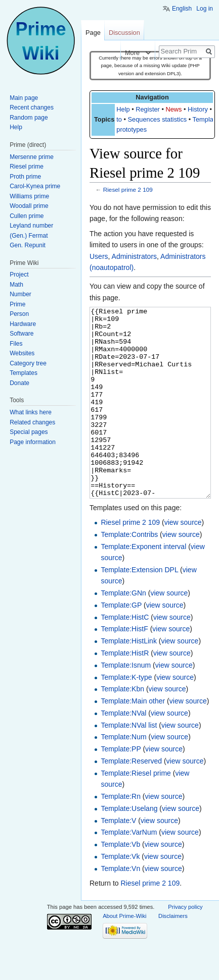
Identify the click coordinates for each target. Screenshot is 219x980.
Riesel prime (27, 167)
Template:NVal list (129, 763)
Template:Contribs (129, 572)
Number (20, 294)
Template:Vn (120, 906)
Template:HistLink (129, 679)
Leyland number (31, 226)
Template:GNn (123, 631)
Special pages (29, 432)
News (173, 109)
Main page (24, 98)
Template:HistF (124, 667)
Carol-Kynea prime (35, 186)
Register (148, 109)
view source (183, 560)
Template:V (118, 858)
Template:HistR (125, 691)
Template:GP (121, 643)
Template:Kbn (122, 727)
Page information (33, 442)
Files (16, 344)
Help (123, 109)
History (198, 109)
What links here (31, 412)
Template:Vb (120, 882)
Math (16, 285)
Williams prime (29, 196)
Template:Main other (133, 739)
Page (93, 33)
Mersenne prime (32, 157)
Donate (19, 383)
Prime (17, 304)
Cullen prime (27, 216)
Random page (29, 118)
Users (99, 256)
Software (21, 334)
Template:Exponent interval (143, 584)
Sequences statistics (158, 119)
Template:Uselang (129, 846)
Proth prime (25, 177)
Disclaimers (173, 954)
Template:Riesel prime (136, 811)
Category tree (28, 363)
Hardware (23, 324)
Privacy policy (185, 945)
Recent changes (32, 107)
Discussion (124, 33)
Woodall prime (29, 206)
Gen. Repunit (28, 245)
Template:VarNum (129, 870)
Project (19, 275)
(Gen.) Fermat (29, 236)
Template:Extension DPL (139, 608)
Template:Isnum (126, 703)
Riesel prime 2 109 (128, 189)
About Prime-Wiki (124, 954)
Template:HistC (125, 655)
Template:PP (121, 787)
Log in (205, 9)
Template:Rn (121, 834)
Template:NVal (123, 751)
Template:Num (123, 775)
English (182, 9)
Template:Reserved (131, 799)
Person (19, 314)
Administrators (134, 256)
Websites (22, 353)
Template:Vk (120, 894)
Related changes (32, 422)
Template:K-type (126, 715)
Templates (24, 373)
